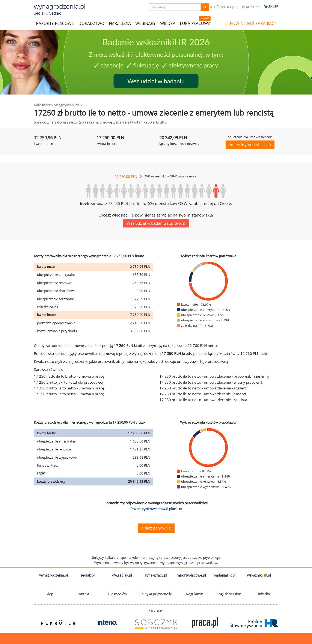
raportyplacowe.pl (191, 575)
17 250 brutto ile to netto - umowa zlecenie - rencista (203, 400)
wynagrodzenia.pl (54, 575)
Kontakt (251, 7)
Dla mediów (117, 594)
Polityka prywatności (156, 594)
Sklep (271, 7)
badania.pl (225, 575)
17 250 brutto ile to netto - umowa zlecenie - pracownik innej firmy (215, 376)
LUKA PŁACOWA (195, 23)
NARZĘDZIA (120, 23)
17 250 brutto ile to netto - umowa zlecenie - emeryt (203, 394)
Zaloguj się (227, 7)
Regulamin (195, 594)
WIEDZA (168, 23)
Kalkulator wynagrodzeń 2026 (59, 105)
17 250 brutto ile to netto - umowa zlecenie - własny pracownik (211, 382)
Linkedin (263, 594)
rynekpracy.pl (156, 575)
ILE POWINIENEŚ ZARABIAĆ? (250, 23)
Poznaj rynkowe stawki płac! (153, 509)
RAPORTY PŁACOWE (55, 23)
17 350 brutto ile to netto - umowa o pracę (69, 388)
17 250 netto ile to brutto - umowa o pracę (69, 376)
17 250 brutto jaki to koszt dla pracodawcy (69, 382)
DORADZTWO (91, 23)
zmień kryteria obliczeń (250, 145)
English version (229, 594)
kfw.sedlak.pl (122, 575)
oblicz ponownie (156, 528)
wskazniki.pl (259, 575)
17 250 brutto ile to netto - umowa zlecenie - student (203, 388)
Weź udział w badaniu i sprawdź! (156, 223)
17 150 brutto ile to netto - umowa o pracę (69, 394)
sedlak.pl (87, 575)
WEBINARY (145, 23)
